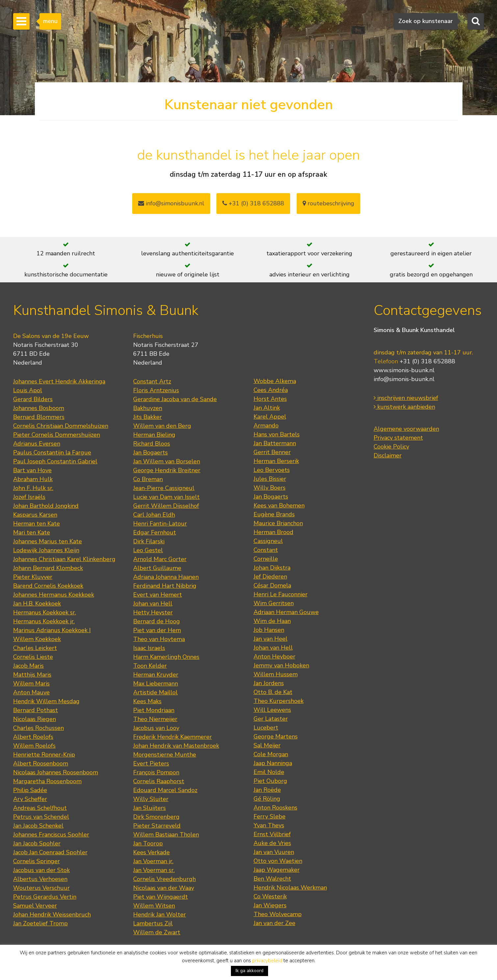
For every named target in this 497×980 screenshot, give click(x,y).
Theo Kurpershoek (279, 701)
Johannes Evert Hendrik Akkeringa (59, 381)
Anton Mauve (31, 692)
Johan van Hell (153, 604)
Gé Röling (267, 799)
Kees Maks (147, 701)
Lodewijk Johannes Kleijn (46, 550)
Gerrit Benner (272, 452)
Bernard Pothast (36, 710)
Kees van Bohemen (279, 505)
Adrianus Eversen (37, 444)
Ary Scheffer (30, 799)
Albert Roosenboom (41, 763)
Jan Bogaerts (150, 452)
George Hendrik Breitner (167, 470)
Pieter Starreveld (157, 826)
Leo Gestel (148, 550)
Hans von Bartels (277, 434)
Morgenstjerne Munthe (165, 755)
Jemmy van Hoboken (281, 665)
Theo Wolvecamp (278, 914)
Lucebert (266, 728)
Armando (266, 426)
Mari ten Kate (32, 532)
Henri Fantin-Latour (160, 524)
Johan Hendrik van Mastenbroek (176, 746)
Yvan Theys (269, 825)
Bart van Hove (32, 470)
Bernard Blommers (39, 417)
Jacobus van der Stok (41, 870)
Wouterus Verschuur (41, 888)
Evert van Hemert (158, 595)
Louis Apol (28, 390)
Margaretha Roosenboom (47, 781)
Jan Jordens (269, 683)
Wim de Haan (272, 621)
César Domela (272, 585)
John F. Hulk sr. (33, 488)
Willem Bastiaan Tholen (166, 835)
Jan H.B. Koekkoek (37, 604)
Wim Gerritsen (274, 603)
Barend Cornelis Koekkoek (48, 586)
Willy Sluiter (151, 799)
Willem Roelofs (34, 746)
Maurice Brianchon (278, 523)
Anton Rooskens (275, 808)
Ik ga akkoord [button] (249, 971)
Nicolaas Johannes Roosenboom (56, 772)
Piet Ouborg (270, 781)
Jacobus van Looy (156, 728)
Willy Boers (270, 488)
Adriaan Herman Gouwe (286, 612)
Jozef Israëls (29, 497)
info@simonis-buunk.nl (404, 379)
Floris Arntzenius (156, 390)
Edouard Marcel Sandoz (165, 790)
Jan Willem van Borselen (167, 461)
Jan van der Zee (274, 923)
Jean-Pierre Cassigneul (164, 488)
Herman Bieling (154, 435)
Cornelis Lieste (33, 657)
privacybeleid (267, 961)
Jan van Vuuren (274, 852)
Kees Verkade (151, 852)
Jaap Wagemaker (277, 870)
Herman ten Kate (37, 524)
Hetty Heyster (153, 612)
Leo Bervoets (272, 470)
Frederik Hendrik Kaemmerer (173, 737)
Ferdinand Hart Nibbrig (165, 586)
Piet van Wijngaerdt (161, 897)
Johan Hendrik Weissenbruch (52, 915)
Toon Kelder (150, 666)
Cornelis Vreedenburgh (164, 879)
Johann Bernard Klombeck (48, 568)
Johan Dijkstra (272, 568)
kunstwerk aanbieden (404, 407)
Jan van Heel (271, 639)
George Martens (276, 736)
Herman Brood (273, 532)
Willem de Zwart (157, 932)
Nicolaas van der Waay (164, 888)
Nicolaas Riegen (35, 719)
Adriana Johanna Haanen (166, 577)
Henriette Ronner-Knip (44, 755)
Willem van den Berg (162, 426)
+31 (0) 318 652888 (253, 203)
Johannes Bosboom (39, 408)
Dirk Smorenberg (156, 817)
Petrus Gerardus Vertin (45, 897)
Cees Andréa (271, 390)
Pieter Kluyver (33, 577)
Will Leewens (272, 710)
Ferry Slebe (270, 816)
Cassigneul (268, 541)
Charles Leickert (35, 648)
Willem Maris (31, 683)
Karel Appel (270, 417)
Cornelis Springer (37, 861)
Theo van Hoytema (159, 639)
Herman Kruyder (156, 675)
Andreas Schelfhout (40, 808)
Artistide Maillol (155, 692)
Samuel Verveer (35, 906)
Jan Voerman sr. (154, 870)
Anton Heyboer (274, 657)
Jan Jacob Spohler (37, 843)
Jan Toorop (148, 843)
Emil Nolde (269, 772)
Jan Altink (267, 408)
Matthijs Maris (32, 675)
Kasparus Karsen (35, 515)
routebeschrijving (328, 203)
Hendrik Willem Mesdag (46, 701)
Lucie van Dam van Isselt (166, 497)
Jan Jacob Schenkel (38, 826)
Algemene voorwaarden (406, 429)
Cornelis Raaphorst (159, 781)
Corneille (266, 559)
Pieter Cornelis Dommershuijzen (57, 435)
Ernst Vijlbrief (272, 834)
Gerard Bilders (33, 399)
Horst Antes (270, 399)
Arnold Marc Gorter (160, 559)
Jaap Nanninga (273, 763)
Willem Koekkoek (37, 639)
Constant (266, 550)
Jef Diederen (270, 577)
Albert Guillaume (157, 568)
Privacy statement (398, 438)
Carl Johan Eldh (154, 515)
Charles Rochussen (38, 728)
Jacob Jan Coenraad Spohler (50, 852)
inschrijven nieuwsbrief (406, 398)
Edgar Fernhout (155, 532)
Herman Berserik (276, 461)
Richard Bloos (152, 444)
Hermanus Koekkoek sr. (45, 612)
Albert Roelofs (33, 737)
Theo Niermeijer (155, 719)
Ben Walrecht (272, 879)
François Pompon (156, 772)
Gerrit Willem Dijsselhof (166, 506)
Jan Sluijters (149, 808)
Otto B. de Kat (273, 692)
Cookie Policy (391, 447)
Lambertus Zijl (153, 923)
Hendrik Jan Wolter (160, 915)
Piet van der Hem (157, 630)
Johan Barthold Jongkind (46, 506)
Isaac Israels (149, 648)
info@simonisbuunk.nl (171, 203)
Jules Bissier (270, 479)
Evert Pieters (151, 763)
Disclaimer (388, 455)
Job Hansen (269, 630)
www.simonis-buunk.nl (404, 370)
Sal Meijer (267, 745)
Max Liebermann (156, 683)
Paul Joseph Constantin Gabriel (55, 461)
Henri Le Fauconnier (281, 594)
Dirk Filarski (149, 541)
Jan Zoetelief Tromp (40, 923)
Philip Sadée (30, 790)
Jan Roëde (267, 790)
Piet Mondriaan (154, 710)
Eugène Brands (274, 514)
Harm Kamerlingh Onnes (166, 657)
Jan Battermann (275, 443)
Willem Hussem (276, 674)
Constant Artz (152, 381)
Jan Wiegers (270, 905)
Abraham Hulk (33, 479)
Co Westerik (270, 896)
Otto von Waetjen (278, 861)
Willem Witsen (154, 906)
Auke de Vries (272, 843)
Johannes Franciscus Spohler (51, 835)
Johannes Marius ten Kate (48, 541)
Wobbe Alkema (275, 381)
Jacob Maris (28, 666)
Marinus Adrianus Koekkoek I (52, 630)
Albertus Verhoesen (40, 879)
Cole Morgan (271, 754)
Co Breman (148, 479)
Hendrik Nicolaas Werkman (290, 888)
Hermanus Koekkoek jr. (44, 621)
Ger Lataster (271, 719)
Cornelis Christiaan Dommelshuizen (61, 426)
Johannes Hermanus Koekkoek (54, 595)
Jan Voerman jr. (153, 861)
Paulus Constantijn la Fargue (52, 452)
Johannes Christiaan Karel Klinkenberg (64, 559)
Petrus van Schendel (41, 817)
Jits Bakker (148, 417)
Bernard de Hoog (157, 621)
